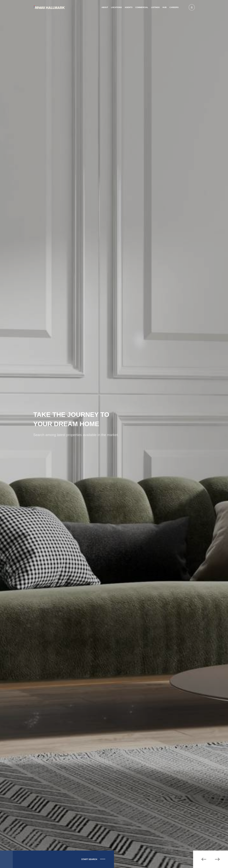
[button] (202, 859)
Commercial (142, 7)
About (105, 7)
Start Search (87, 859)
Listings (155, 7)
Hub (165, 7)
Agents (129, 7)
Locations (116, 7)
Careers (174, 7)
